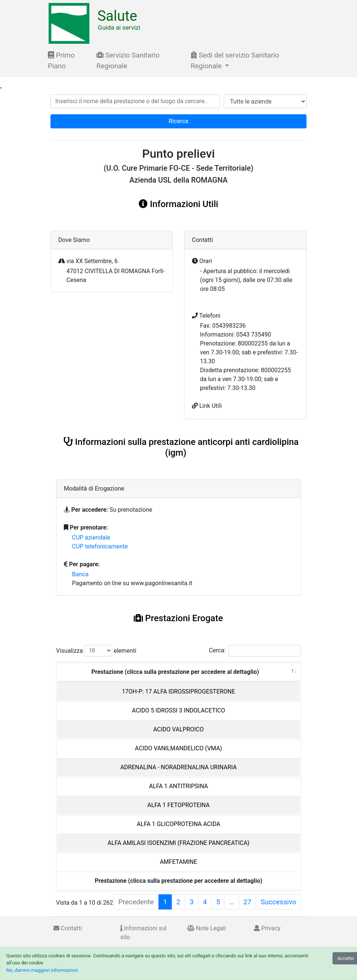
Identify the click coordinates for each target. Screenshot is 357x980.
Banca (80, 574)
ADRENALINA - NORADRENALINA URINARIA (178, 767)
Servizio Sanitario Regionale (128, 60)
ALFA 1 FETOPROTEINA (178, 805)
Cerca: (255, 651)
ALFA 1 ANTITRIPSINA (179, 786)
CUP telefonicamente (100, 546)
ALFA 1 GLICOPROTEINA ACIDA (179, 824)
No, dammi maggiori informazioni (42, 970)
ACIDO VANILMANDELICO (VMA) (179, 748)
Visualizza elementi (96, 651)
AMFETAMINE (179, 862)
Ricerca (179, 121)
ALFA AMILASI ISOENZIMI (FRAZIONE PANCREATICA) (178, 843)
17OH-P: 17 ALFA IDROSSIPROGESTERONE (178, 691)
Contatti (68, 928)
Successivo (278, 902)
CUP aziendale (91, 537)
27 (247, 902)
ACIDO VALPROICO (178, 729)
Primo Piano (61, 60)
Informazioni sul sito (143, 933)
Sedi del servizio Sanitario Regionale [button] (235, 60)
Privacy (267, 928)
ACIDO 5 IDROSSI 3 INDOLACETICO (179, 710)
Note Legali (207, 928)
